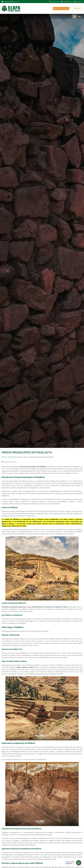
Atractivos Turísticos (14, 457)
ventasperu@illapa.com (11, 1)
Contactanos (67, 1)
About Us (79, 1)
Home (4, 457)
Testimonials (55, 1)
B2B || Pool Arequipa (62, 8)
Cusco (25, 457)
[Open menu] (74, 17)
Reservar (77, 8)
